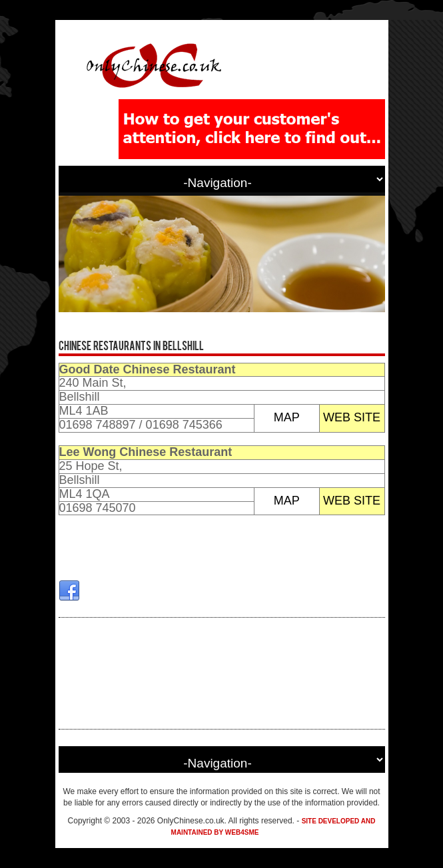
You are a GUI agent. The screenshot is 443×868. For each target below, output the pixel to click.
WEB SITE (352, 417)
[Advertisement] (222, 673)
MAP (287, 417)
